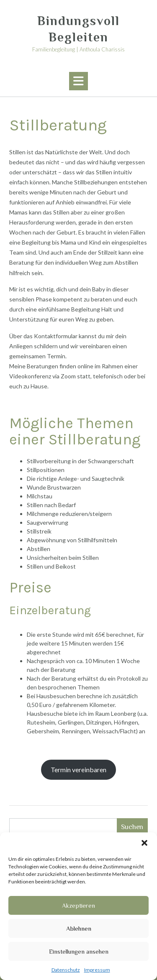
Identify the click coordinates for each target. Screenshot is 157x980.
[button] (144, 843)
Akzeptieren (78, 905)
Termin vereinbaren (78, 769)
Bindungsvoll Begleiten (78, 29)
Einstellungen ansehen (79, 951)
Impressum (97, 970)
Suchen (132, 827)
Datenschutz (66, 970)
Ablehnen (79, 928)
